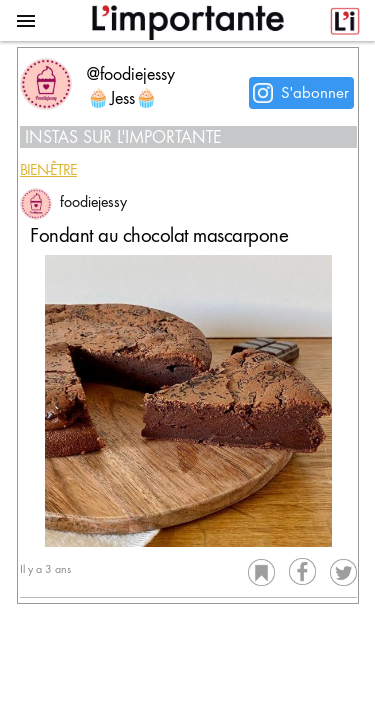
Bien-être (48, 171)
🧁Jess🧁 (122, 100)
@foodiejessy (131, 76)
